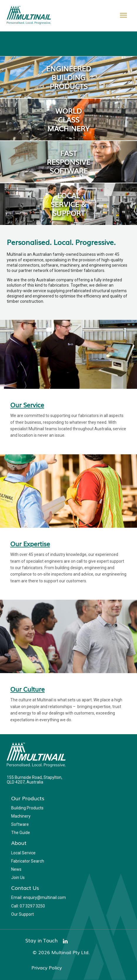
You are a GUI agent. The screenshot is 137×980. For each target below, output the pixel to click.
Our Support (22, 914)
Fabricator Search (28, 861)
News (16, 869)
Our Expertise (30, 544)
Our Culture (27, 689)
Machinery (21, 816)
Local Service (23, 853)
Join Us (18, 878)
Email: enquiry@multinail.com (39, 897)
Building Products (27, 808)
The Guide (21, 833)
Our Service (27, 405)
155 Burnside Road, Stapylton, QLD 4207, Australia (35, 780)
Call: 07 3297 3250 (28, 906)
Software (20, 824)
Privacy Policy (47, 967)
